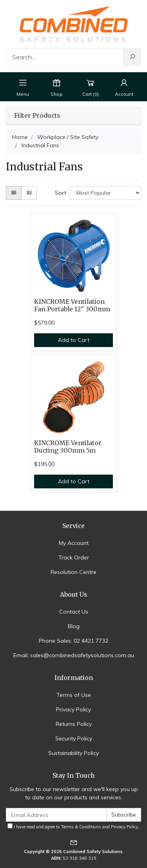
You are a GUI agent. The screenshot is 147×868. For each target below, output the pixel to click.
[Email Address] (56, 815)
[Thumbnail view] (14, 193)
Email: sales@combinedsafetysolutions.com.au (74, 655)
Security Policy (74, 738)
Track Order (74, 557)
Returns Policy (74, 724)
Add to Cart (74, 340)
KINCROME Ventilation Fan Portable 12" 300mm (72, 305)
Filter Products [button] (37, 116)
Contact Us (74, 612)
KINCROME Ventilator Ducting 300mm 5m (68, 447)
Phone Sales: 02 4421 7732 (73, 641)
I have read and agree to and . (73, 826)
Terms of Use (74, 695)
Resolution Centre (73, 572)
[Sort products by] (105, 193)
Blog (74, 626)
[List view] (29, 193)
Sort (61, 193)
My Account (74, 543)
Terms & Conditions (81, 827)
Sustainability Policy (73, 753)
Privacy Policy (73, 709)
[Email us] (74, 842)
